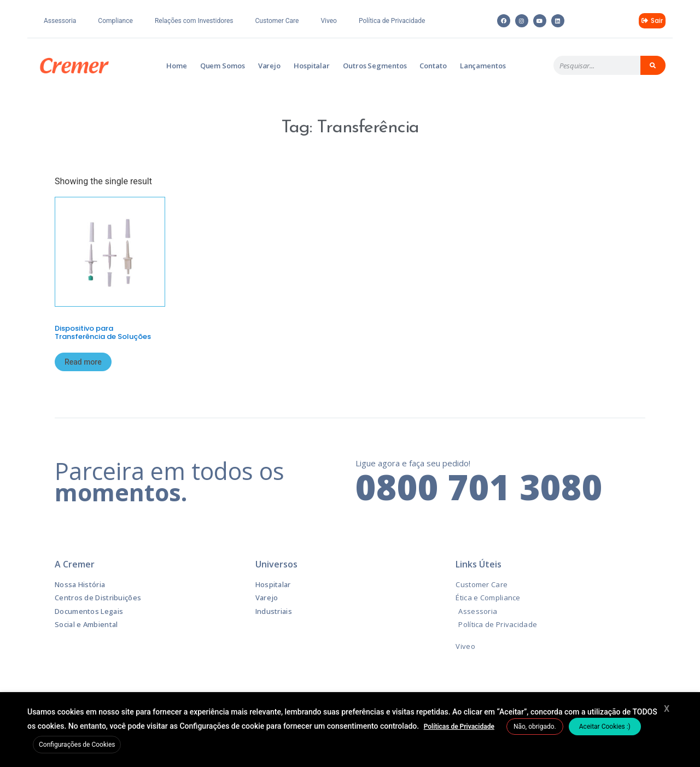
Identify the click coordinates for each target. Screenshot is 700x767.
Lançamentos (483, 66)
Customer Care (277, 21)
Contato (433, 66)
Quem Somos (223, 66)
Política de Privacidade (392, 21)
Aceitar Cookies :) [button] (605, 727)
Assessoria (60, 21)
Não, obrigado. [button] (535, 727)
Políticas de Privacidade (459, 727)
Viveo (329, 21)
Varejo (269, 66)
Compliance (115, 21)
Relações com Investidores (194, 21)
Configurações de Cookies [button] (77, 745)
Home (177, 66)
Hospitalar (312, 66)
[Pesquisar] (653, 65)
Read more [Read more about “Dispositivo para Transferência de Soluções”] (83, 362)
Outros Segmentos (375, 66)
